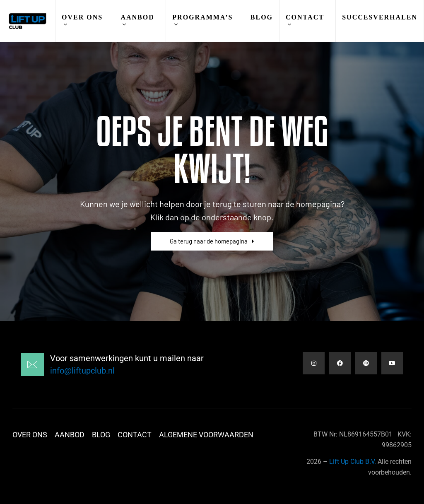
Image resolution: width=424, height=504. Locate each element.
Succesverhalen (380, 17)
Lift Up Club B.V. (353, 462)
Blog (262, 17)
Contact (305, 17)
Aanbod (137, 17)
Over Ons (82, 17)
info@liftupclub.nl (82, 371)
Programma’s (202, 17)
